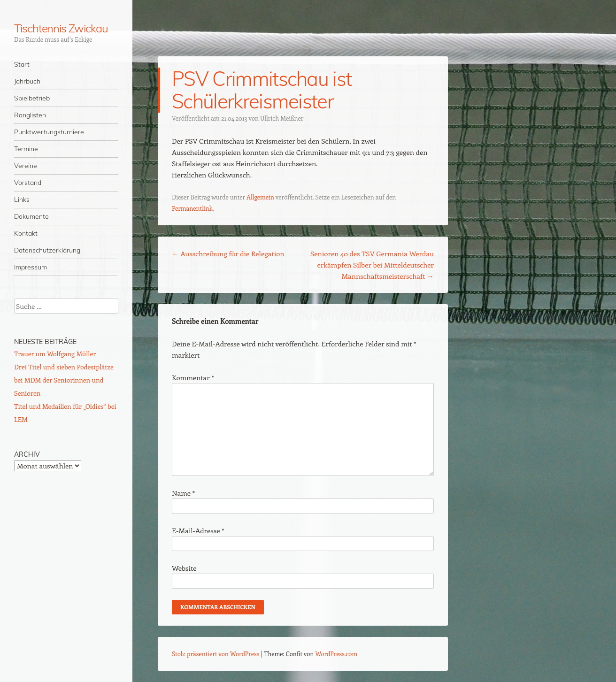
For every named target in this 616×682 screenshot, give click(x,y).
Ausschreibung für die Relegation (228, 253)
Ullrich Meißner (282, 118)
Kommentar (193, 377)
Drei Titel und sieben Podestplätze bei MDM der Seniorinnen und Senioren (64, 380)
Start (22, 64)
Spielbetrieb (32, 98)
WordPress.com (337, 654)
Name (183, 493)
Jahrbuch (27, 81)
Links (22, 199)
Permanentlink (192, 208)
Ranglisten (30, 115)
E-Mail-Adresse (198, 530)
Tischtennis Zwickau (61, 28)
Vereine (26, 166)
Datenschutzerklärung (47, 250)
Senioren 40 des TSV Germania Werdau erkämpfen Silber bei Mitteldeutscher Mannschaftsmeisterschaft (372, 265)
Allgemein (260, 197)
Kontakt (26, 233)
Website (184, 568)
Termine (26, 149)
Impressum (31, 267)
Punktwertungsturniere (49, 132)
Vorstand (28, 183)
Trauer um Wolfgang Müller (55, 354)
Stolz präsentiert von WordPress (216, 654)
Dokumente (31, 216)
